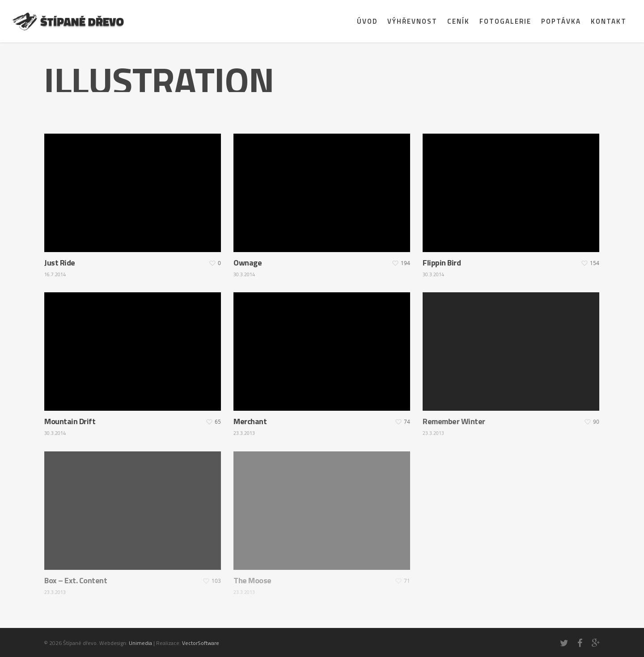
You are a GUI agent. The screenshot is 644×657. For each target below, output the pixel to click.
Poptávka (561, 21)
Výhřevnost (412, 21)
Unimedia (140, 643)
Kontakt (609, 21)
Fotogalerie (505, 21)
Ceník (458, 21)
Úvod (367, 21)
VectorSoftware (201, 643)
